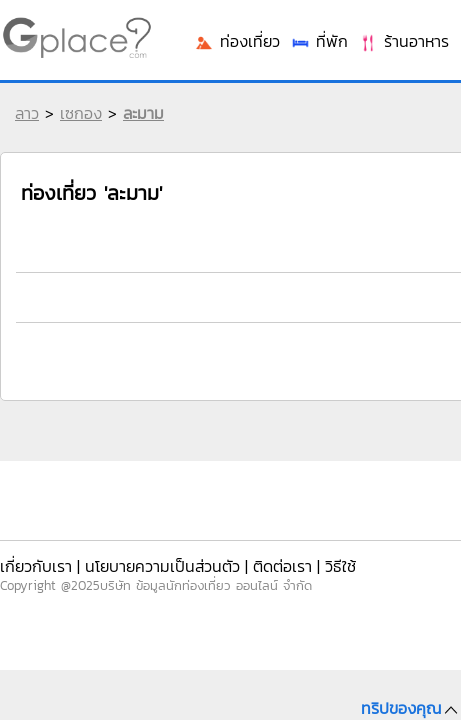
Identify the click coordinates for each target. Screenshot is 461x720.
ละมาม (143, 113)
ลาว (27, 113)
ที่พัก (319, 41)
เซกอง (81, 113)
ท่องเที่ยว (237, 41)
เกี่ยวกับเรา (36, 566)
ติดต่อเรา (282, 566)
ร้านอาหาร (403, 41)
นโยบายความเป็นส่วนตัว (162, 566)
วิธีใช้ (340, 566)
